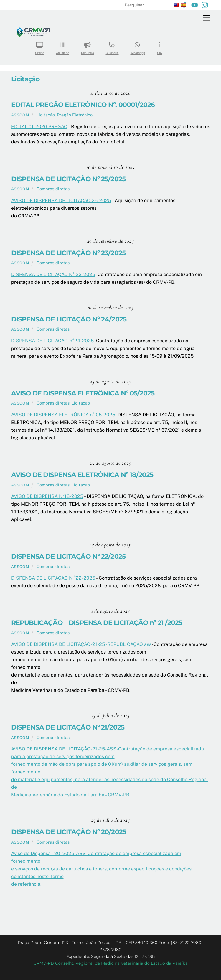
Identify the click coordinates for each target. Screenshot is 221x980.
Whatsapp (138, 46)
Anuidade (63, 46)
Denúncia (88, 46)
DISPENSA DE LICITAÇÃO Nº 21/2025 (68, 727)
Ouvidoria (112, 46)
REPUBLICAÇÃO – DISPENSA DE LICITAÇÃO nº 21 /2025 (97, 623)
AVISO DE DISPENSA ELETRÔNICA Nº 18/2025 (82, 475)
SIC (160, 46)
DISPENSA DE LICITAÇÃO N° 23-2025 (53, 274)
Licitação (46, 115)
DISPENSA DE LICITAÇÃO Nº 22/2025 (68, 556)
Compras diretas (53, 189)
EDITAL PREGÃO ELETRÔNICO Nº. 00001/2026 (83, 105)
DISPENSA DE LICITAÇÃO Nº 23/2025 (68, 253)
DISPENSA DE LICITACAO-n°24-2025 (52, 341)
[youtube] (194, 4)
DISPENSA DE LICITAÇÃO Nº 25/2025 (68, 179)
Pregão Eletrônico (75, 115)
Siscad (40, 46)
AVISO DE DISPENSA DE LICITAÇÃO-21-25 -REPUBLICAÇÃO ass (81, 644)
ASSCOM (20, 115)
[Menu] (206, 18)
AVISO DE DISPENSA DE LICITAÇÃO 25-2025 (61, 201)
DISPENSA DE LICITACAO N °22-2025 (53, 578)
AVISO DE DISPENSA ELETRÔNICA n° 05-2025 (63, 415)
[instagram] (205, 4)
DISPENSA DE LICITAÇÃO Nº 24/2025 (69, 319)
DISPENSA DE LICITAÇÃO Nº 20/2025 (69, 832)
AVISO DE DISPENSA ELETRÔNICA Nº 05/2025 (83, 393)
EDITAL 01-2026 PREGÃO (39, 127)
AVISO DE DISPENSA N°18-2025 (47, 496)
